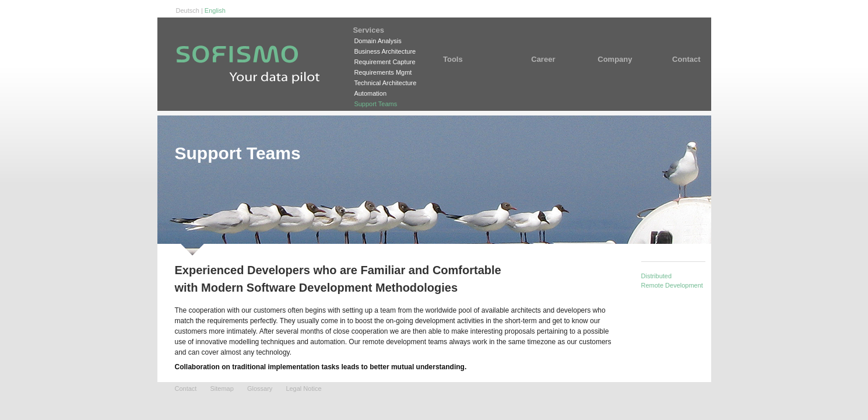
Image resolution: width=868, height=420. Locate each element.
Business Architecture (385, 51)
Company (615, 59)
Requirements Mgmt (383, 72)
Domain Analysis (377, 41)
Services (385, 30)
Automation (370, 93)
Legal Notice (303, 388)
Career (547, 59)
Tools (469, 59)
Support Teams (375, 104)
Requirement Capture (384, 62)
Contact (679, 59)
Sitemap (222, 388)
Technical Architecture (385, 83)
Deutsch (188, 10)
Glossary (260, 388)
